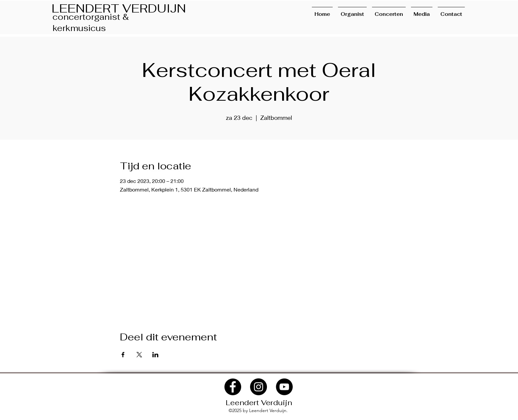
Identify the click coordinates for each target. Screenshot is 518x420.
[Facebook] (233, 387)
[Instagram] (259, 387)
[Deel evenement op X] (139, 355)
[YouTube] (284, 387)
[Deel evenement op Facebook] (123, 355)
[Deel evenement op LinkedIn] (155, 355)
